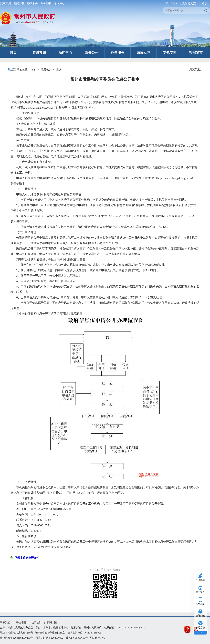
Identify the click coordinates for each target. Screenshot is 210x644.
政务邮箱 (46, 3)
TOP (200, 633)
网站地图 (21, 622)
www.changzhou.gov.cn (40, 108)
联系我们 (5, 622)
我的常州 (6, 3)
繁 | (167, 3)
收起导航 (200, 627)
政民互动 (144, 53)
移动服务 (33, 3)
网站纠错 (52, 622)
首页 (13, 53)
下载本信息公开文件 (27, 558)
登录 (204, 3)
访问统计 (37, 622)
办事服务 (118, 53)
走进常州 (39, 53)
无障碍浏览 (189, 3)
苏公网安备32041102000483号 (16, 638)
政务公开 (91, 53)
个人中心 (59, 3)
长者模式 (200, 580)
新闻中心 (65, 53)
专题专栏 (170, 53)
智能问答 (19, 3)
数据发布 (196, 53)
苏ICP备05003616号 (77, 638)
